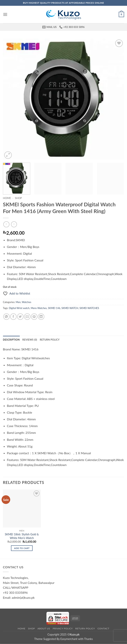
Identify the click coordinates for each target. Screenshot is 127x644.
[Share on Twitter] (20, 317)
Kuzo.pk (75, 634)
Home (7, 198)
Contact (103, 628)
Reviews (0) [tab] (30, 340)
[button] (5, 14)
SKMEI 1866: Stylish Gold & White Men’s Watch (22, 536)
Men (18, 302)
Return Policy (85, 628)
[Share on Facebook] (13, 317)
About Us (44, 628)
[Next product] (6, 224)
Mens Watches (39, 308)
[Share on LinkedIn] (41, 317)
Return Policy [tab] (50, 340)
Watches (26, 302)
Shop (18, 198)
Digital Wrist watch (19, 308)
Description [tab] (11, 340)
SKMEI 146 (54, 308)
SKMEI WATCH (70, 308)
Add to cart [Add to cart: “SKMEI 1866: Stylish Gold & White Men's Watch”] (22, 548)
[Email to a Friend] (27, 317)
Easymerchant (69, 639)
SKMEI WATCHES (89, 308)
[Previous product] (14, 224)
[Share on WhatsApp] (6, 317)
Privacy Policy (63, 628)
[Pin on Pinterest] (34, 317)
